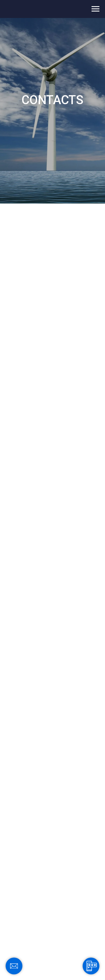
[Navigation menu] (95, 9)
